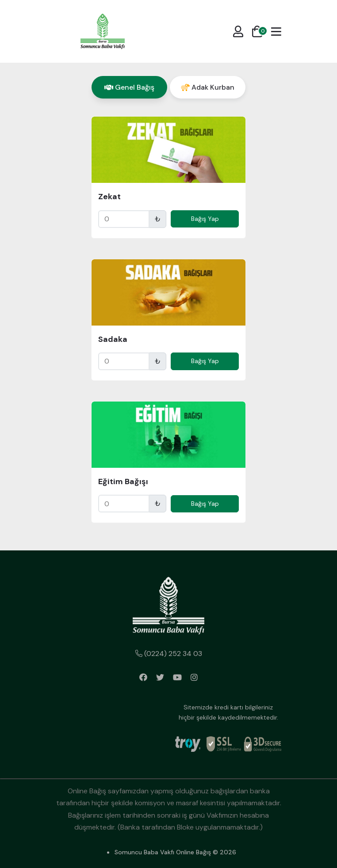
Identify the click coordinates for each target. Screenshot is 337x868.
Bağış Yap (205, 219)
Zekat (109, 197)
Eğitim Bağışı (123, 481)
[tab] (129, 87)
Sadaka (113, 339)
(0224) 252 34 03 (169, 654)
